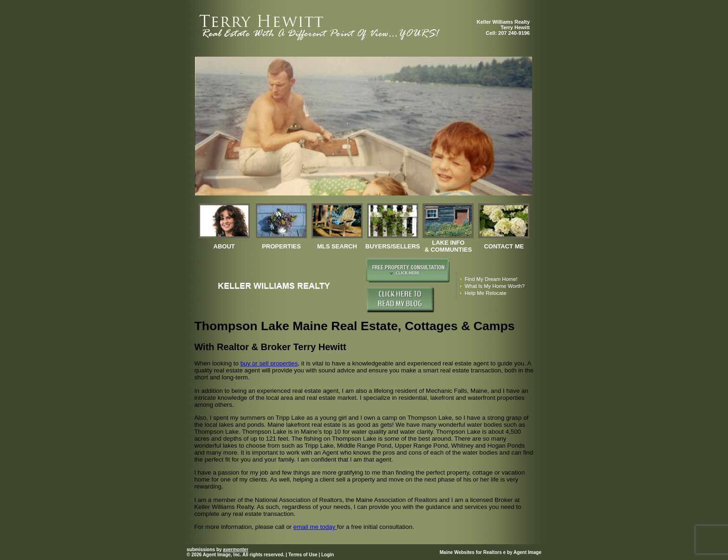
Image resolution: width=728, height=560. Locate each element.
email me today (315, 527)
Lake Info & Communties (448, 246)
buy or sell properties (269, 363)
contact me (504, 246)
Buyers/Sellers (393, 246)
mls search (337, 246)
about (224, 246)
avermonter (235, 550)
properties (281, 246)
